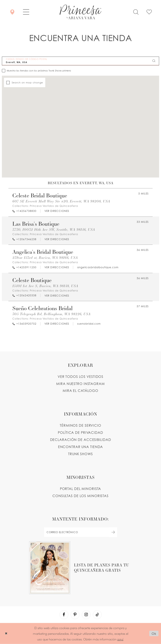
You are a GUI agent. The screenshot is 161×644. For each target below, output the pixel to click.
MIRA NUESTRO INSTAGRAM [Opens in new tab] (80, 384)
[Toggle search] (136, 12)
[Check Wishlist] (149, 12)
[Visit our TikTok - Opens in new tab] (97, 615)
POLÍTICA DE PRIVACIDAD (80, 433)
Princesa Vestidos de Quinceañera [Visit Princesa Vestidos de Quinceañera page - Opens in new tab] (54, 206)
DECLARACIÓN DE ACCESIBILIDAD (81, 440)
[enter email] (80, 532)
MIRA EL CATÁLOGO (80, 391)
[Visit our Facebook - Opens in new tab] (64, 615)
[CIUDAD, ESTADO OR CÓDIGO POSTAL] (80, 61)
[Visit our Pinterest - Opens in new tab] (75, 615)
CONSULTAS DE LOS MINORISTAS (80, 496)
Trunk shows (80, 454)
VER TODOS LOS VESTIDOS (81, 377)
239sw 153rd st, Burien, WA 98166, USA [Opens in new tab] (45, 257)
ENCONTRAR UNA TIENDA (81, 447)
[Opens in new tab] (57, 211)
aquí (120, 639)
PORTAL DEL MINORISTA (81, 489)
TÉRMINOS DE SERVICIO (80, 425)
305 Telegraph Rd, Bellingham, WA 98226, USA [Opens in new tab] (51, 314)
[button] (26, 12)
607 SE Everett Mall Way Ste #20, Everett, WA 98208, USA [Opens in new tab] (61, 201)
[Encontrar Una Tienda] (12, 12)
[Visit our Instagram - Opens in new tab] (86, 615)
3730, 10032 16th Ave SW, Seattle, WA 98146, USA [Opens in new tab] (54, 229)
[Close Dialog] (6, 633)
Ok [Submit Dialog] (154, 634)
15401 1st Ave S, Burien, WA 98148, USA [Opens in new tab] (45, 286)
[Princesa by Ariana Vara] (80, 12)
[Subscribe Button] (113, 532)
